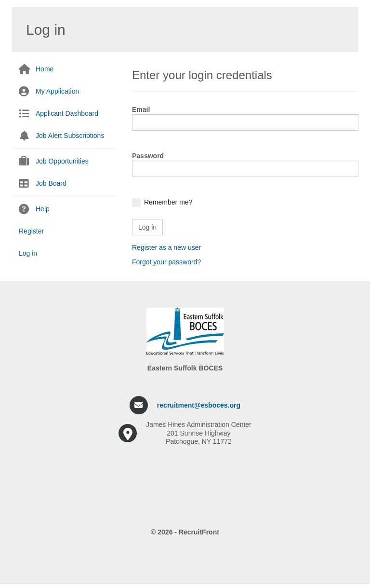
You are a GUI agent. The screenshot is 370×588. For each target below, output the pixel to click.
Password (148, 156)
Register (31, 231)
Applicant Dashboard (67, 113)
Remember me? (168, 202)
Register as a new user (166, 247)
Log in (28, 253)
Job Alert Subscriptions (70, 136)
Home (45, 69)
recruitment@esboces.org (199, 405)
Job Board (51, 183)
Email (141, 109)
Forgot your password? (166, 262)
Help (43, 209)
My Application (57, 91)
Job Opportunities (62, 161)
